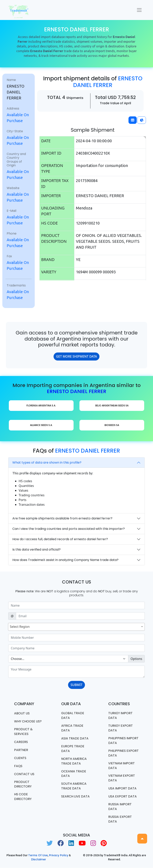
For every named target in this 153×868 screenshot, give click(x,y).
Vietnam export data (122, 778)
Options (136, 659)
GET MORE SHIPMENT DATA (77, 356)
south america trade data (74, 786)
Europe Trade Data (73, 749)
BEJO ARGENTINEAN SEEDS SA (112, 405)
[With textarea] (76, 672)
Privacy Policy (59, 855)
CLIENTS (20, 758)
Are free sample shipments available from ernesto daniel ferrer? (62, 518)
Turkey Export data (121, 728)
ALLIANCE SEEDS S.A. (41, 425)
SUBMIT (76, 685)
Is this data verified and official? (36, 550)
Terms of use (38, 855)
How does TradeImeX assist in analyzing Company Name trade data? (65, 560)
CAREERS (21, 742)
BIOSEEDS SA (112, 425)
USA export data (122, 797)
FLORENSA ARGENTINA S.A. (41, 405)
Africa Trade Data (72, 728)
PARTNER (21, 750)
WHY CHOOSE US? (28, 721)
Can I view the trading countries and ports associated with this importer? (69, 529)
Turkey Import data (120, 715)
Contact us (24, 774)
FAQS (18, 766)
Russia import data (120, 807)
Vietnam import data (122, 766)
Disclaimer (39, 860)
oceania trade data (74, 774)
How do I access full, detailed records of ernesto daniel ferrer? (60, 539)
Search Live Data (75, 797)
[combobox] (76, 627)
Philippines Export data (123, 753)
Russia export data (120, 819)
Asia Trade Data (75, 738)
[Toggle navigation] (139, 10)
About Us (22, 713)
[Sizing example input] (76, 605)
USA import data (122, 789)
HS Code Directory (23, 797)
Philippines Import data (123, 741)
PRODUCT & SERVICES (23, 732)
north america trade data (74, 761)
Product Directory (23, 784)
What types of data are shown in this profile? (47, 463)
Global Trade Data (73, 715)
